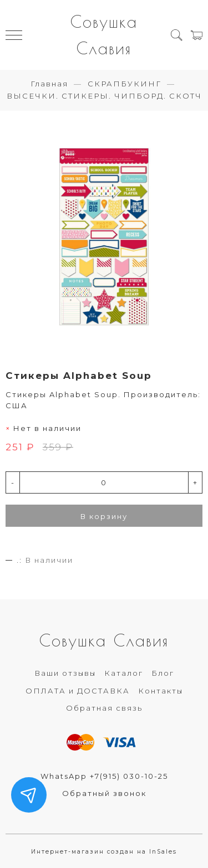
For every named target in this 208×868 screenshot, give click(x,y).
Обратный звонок (104, 793)
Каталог (124, 673)
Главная (49, 84)
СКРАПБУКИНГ (125, 84)
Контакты (161, 691)
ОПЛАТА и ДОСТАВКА (78, 691)
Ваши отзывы (65, 673)
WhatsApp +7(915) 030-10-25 (104, 776)
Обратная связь (104, 708)
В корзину (104, 516)
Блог (163, 673)
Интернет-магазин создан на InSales (104, 852)
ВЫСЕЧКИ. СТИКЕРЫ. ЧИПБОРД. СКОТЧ (104, 96)
